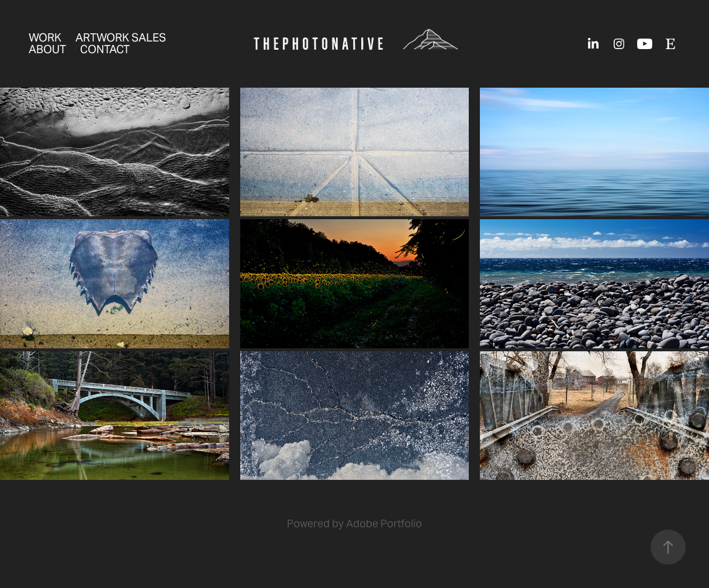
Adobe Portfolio (384, 523)
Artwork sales (121, 37)
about (47, 49)
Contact (105, 49)
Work (45, 37)
